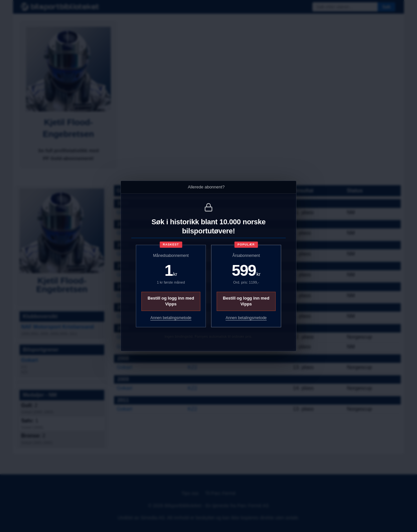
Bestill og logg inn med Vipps (171, 301)
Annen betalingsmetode (171, 318)
